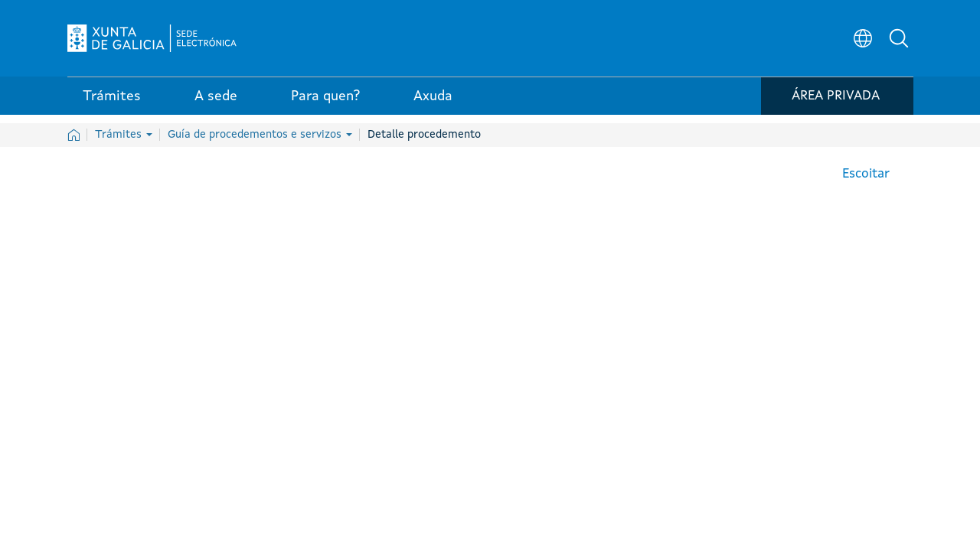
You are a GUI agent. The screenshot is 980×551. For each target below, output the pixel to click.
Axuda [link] (433, 106)
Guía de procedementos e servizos (260, 135)
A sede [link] (216, 106)
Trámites (124, 135)
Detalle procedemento (424, 135)
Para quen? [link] (325, 106)
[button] (902, 43)
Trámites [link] (112, 106)
